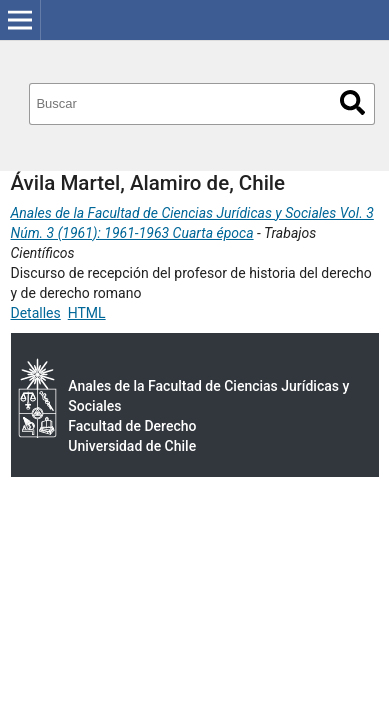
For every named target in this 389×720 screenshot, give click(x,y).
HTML (87, 313)
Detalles (36, 313)
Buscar (352, 102)
